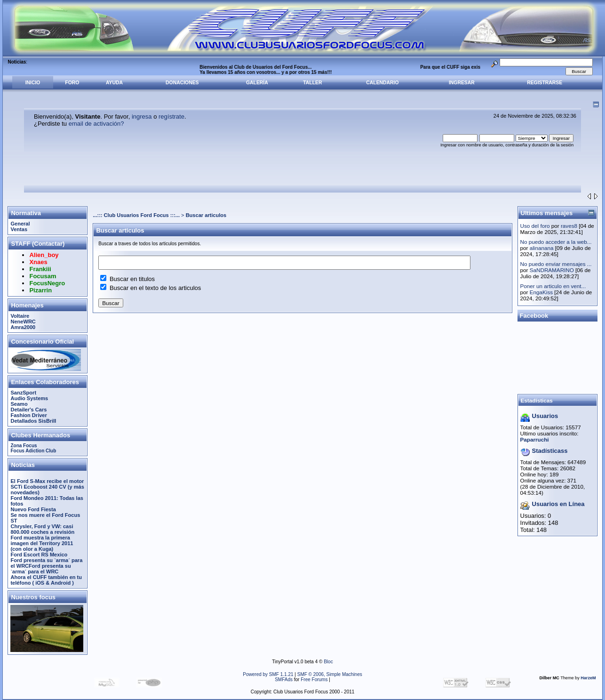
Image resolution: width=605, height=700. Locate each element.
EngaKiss (541, 292)
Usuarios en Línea (558, 504)
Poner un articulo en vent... (553, 286)
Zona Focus (24, 446)
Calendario (382, 83)
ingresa (142, 117)
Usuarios (545, 416)
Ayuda (114, 83)
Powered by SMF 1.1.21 (268, 674)
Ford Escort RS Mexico (39, 555)
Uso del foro (535, 226)
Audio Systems (29, 398)
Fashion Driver (28, 415)
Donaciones (182, 83)
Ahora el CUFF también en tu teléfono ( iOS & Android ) (46, 580)
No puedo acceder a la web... (556, 242)
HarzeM (588, 678)
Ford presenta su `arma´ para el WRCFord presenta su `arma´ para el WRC (46, 566)
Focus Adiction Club (33, 451)
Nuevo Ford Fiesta (33, 509)
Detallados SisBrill (33, 421)
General (20, 224)
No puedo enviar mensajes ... (556, 264)
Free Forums (314, 680)
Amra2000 (23, 327)
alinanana (542, 248)
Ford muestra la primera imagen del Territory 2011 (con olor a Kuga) (42, 543)
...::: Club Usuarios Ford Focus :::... (136, 215)
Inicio (33, 83)
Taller (312, 83)
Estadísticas (537, 400)
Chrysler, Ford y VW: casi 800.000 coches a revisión (42, 529)
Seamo (19, 404)
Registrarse (545, 83)
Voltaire (20, 316)
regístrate (171, 117)
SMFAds (284, 680)
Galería (257, 83)
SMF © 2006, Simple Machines (330, 674)
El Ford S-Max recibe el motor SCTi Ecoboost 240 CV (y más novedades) (47, 487)
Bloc (328, 662)
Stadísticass (550, 451)
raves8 (569, 226)
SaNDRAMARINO (552, 270)
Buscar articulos (206, 215)
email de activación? (96, 124)
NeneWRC (23, 322)
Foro (72, 83)
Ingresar (462, 83)
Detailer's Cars (28, 410)
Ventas (19, 229)
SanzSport (23, 393)
